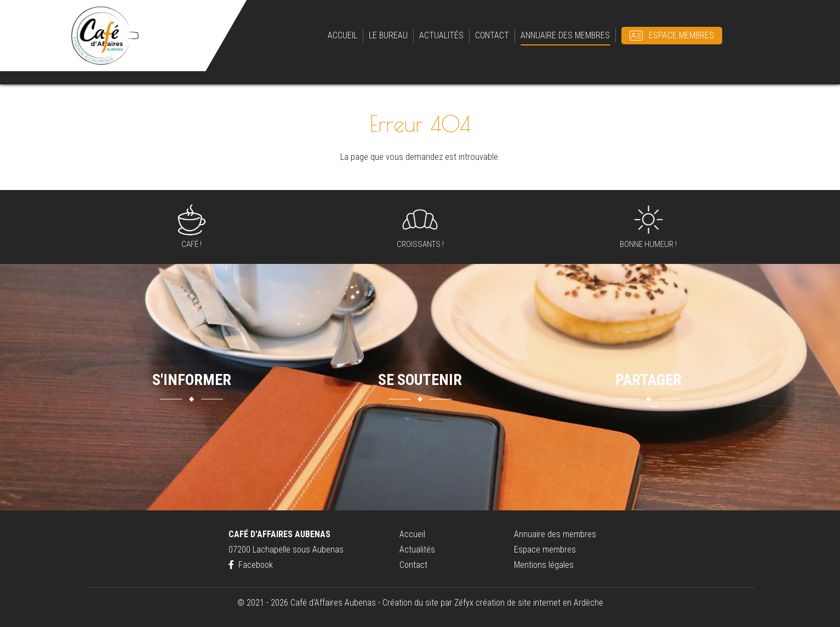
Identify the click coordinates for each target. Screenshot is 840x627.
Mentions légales (544, 565)
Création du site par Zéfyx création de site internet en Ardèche (493, 603)
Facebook (251, 565)
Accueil (342, 35)
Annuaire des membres (565, 35)
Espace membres (681, 35)
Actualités (441, 35)
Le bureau (388, 35)
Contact (492, 35)
